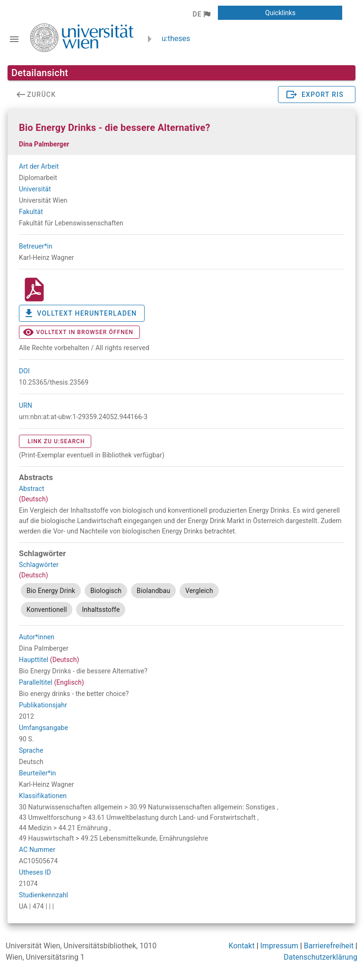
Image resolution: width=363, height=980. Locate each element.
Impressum (280, 946)
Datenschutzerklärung (320, 957)
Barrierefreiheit (329, 946)
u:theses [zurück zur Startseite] (176, 39)
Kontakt (242, 946)
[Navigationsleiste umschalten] (14, 39)
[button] (201, 14)
